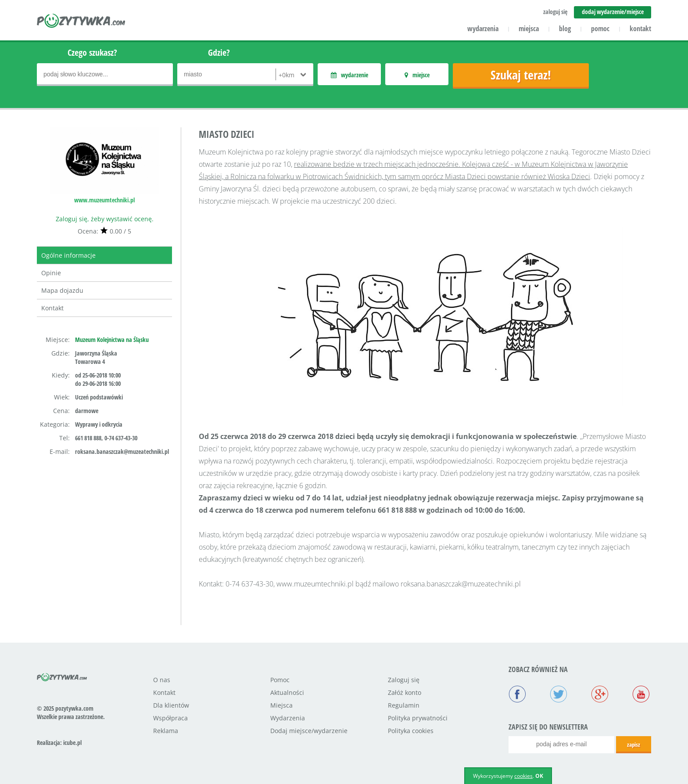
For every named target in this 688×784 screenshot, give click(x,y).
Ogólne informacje (68, 255)
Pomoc (280, 680)
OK (539, 776)
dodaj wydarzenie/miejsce (613, 12)
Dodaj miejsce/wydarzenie (309, 731)
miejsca (529, 29)
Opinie (51, 273)
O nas (162, 680)
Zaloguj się (404, 680)
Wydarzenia (288, 718)
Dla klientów (171, 705)
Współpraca (170, 718)
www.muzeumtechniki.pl (104, 200)
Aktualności (287, 692)
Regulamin (404, 705)
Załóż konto (405, 692)
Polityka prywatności (418, 718)
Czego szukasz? (92, 52)
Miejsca (281, 705)
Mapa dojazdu (62, 290)
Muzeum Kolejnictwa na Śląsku (112, 340)
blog (565, 29)
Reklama (166, 731)
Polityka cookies (411, 731)
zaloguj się (555, 12)
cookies (523, 776)
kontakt (640, 29)
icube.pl (72, 743)
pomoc (600, 29)
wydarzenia (483, 29)
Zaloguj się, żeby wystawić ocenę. (105, 219)
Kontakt (52, 308)
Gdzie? (219, 52)
